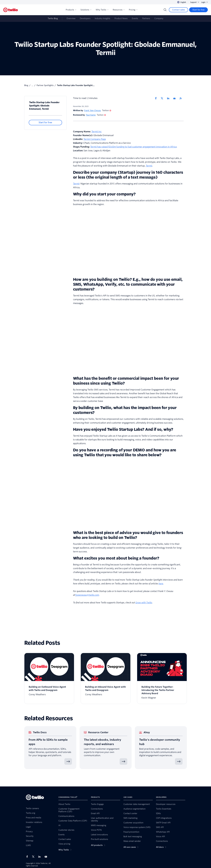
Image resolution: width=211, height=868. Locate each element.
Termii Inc (97, 132)
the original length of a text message (122, 177)
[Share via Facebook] (157, 98)
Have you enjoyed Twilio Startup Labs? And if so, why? (123, 429)
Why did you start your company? (104, 194)
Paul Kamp (91, 115)
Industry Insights (102, 18)
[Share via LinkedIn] (169, 98)
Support (195, 2)
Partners (146, 18)
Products (71, 10)
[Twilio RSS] (182, 98)
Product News (121, 18)
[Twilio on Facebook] (28, 857)
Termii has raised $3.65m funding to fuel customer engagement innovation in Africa (133, 147)
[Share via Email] (175, 98)
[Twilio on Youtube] (47, 857)
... (32, 85)
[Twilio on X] (34, 857)
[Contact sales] (178, 10)
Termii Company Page (95, 139)
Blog (26, 85)
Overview (71, 18)
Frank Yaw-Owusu (93, 110)
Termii (149, 166)
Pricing (133, 10)
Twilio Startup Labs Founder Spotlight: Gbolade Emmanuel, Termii (44, 106)
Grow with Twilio (144, 603)
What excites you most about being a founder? (116, 558)
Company (159, 18)
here (161, 584)
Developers (85, 18)
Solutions (86, 10)
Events (135, 18)
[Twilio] (11, 10)
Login (204, 2)
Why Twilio (102, 10)
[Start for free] (198, 10)
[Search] (165, 10)
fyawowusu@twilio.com (87, 595)
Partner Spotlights (45, 85)
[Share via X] (163, 98)
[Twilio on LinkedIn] (40, 857)
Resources (119, 10)
